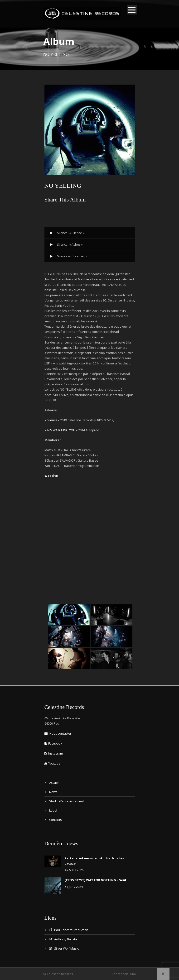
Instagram (54, 753)
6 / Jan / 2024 (74, 887)
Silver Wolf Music (64, 948)
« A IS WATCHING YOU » (61, 430)
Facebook (53, 743)
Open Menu (132, 10)
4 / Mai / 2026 (74, 870)
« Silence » (52, 420)
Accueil (54, 783)
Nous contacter (58, 733)
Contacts (56, 820)
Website (51, 476)
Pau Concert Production (69, 930)
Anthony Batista (63, 939)
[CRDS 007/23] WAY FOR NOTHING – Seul (95, 880)
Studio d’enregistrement (67, 801)
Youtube (52, 763)
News (53, 792)
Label (53, 810)
